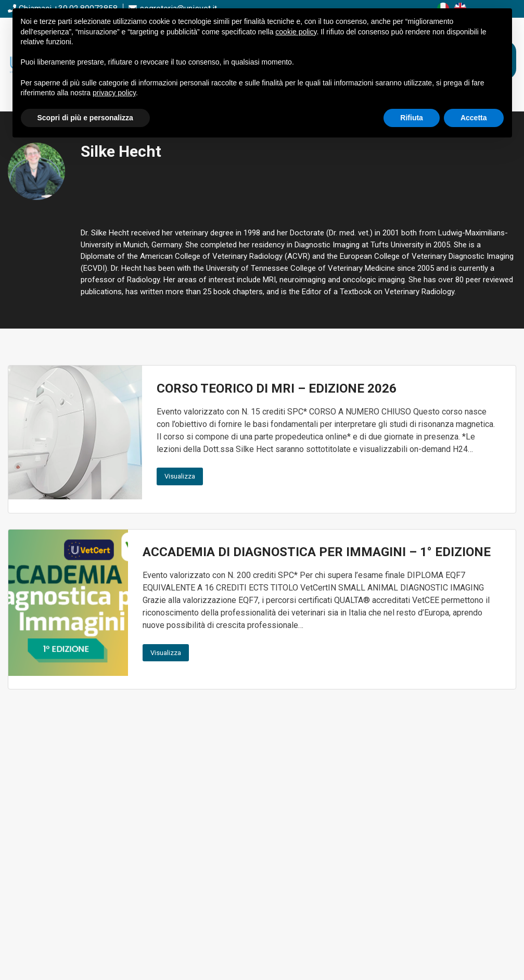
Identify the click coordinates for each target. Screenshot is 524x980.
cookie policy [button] (296, 32)
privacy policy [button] (114, 93)
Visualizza (180, 476)
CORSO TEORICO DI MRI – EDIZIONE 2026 (277, 388)
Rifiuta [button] (412, 118)
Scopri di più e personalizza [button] (85, 118)
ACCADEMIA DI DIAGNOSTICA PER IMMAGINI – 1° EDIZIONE (317, 552)
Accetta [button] (474, 118)
